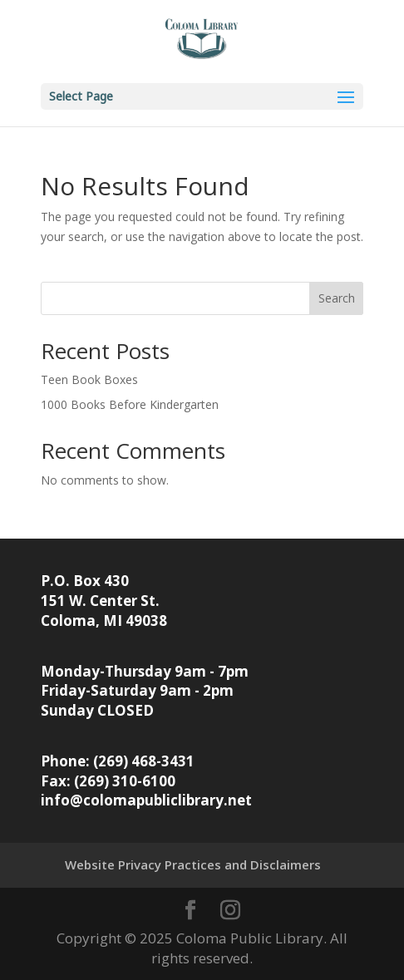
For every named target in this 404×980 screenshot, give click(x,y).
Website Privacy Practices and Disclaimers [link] (193, 864)
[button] (202, 96)
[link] (202, 40)
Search (337, 298)
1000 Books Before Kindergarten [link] (130, 404)
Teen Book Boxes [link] (89, 379)
